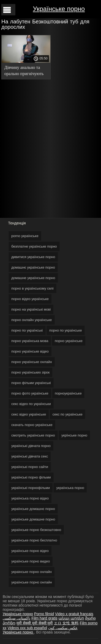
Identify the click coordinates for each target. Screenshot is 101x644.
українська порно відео (30, 498)
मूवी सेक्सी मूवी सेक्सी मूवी (35, 623)
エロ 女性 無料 (66, 623)
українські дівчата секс (30, 456)
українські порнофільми (31, 488)
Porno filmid (44, 614)
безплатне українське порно (34, 246)
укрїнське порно (74, 435)
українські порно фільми (31, 477)
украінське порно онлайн (32, 572)
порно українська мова (30, 341)
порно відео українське (30, 299)
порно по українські (27, 330)
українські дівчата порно (31, 446)
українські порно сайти (30, 467)
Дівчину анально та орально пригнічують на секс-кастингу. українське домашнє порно (24, 71)
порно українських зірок (30, 372)
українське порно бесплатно (34, 540)
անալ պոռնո (71, 618)
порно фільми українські (31, 383)
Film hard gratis (44, 618)
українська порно (70, 488)
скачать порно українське (32, 425)
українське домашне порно (33, 519)
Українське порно (59, 9)
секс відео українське (29, 414)
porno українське (25, 236)
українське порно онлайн (32, 582)
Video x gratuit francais (74, 614)
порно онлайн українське (32, 320)
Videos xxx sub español (27, 628)
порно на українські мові (31, 309)
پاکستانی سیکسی (17, 618)
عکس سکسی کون (63, 628)
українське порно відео (30, 551)
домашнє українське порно (33, 267)
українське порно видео (31, 561)
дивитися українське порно (33, 257)
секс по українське (67, 414)
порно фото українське (30, 393)
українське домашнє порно (33, 509)
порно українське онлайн (32, 362)
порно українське (69, 341)
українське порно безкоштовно (36, 530)
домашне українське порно (33, 278)
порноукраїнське (68, 393)
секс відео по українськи (31, 404)
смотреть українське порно (33, 435)
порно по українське (66, 330)
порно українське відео (30, 351)
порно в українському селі (32, 288)
